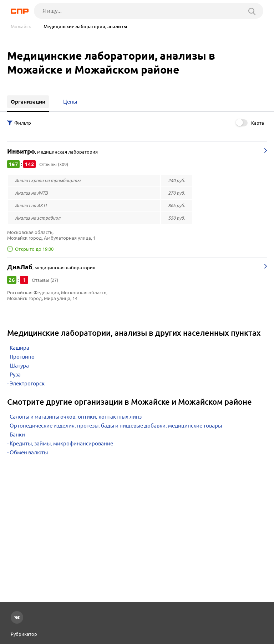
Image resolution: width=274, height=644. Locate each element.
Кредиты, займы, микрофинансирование (61, 443)
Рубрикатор (24, 634)
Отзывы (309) (54, 164)
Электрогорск (27, 383)
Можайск (21, 27)
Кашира (19, 348)
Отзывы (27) (45, 280)
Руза (15, 375)
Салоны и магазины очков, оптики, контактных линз (76, 417)
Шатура (19, 366)
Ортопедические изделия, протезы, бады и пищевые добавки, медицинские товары (116, 426)
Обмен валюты (29, 452)
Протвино (22, 357)
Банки (17, 435)
